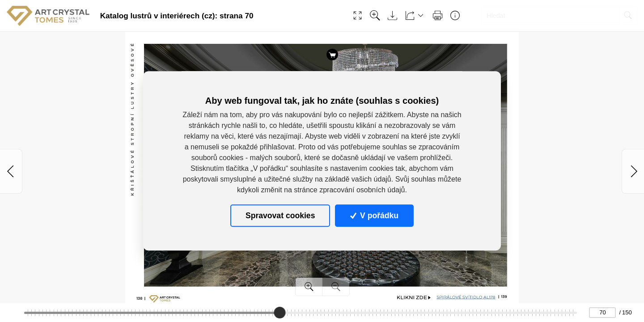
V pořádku (374, 216)
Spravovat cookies (280, 216)
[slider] (280, 313)
